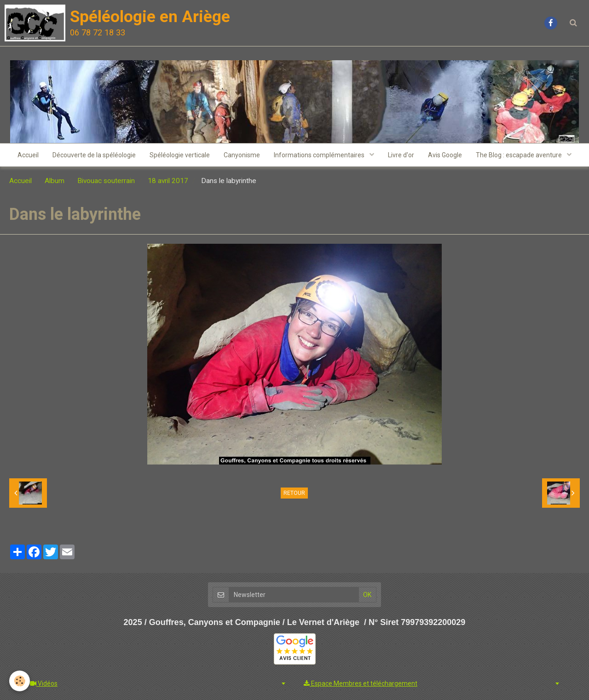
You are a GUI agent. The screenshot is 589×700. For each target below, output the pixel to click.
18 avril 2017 (168, 181)
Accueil (28, 155)
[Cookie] (20, 681)
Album (55, 181)
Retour (294, 493)
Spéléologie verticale (180, 155)
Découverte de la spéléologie (94, 155)
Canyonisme (242, 155)
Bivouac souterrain (106, 181)
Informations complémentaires (320, 155)
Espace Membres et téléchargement (361, 683)
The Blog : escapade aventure (520, 155)
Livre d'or (401, 155)
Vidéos (44, 683)
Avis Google (445, 155)
